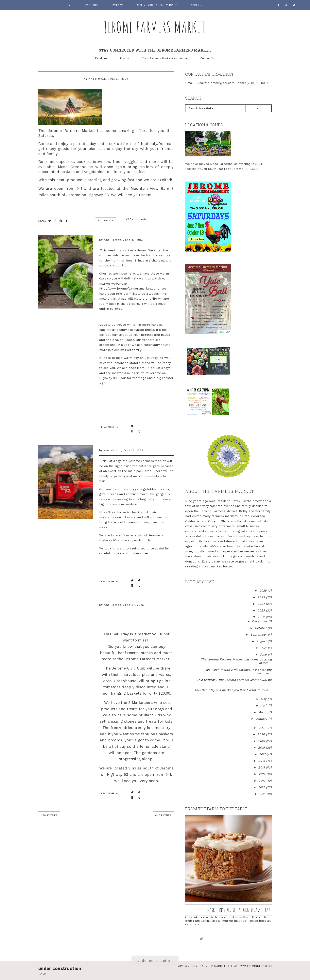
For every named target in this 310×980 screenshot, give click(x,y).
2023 (262, 610)
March (263, 712)
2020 (262, 734)
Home (69, 5)
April (264, 705)
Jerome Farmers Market (155, 27)
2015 (262, 767)
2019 (262, 741)
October (261, 628)
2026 (264, 591)
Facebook (92, 5)
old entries (163, 815)
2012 (262, 787)
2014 (263, 774)
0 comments (137, 219)
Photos (125, 58)
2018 (262, 748)
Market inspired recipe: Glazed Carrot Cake (239, 910)
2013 (263, 781)
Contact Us (208, 58)
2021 (263, 728)
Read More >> (106, 221)
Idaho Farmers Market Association (165, 58)
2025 (262, 597)
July (264, 648)
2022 (262, 617)
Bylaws (118, 5)
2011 (263, 794)
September (259, 635)
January (262, 719)
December (260, 621)
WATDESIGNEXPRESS (257, 966)
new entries (49, 815)
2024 (262, 604)
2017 (263, 754)
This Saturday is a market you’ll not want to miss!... (233, 690)
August (262, 641)
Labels (194, 5)
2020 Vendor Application (155, 5)
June (264, 655)
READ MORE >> (110, 427)
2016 (262, 761)
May (264, 699)
